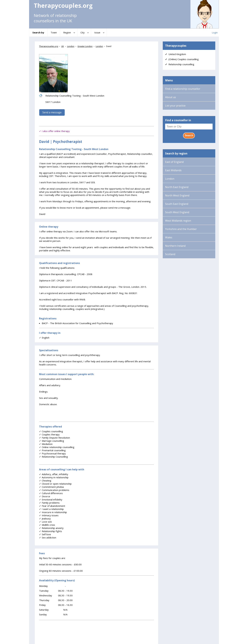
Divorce (45, 496)
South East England (177, 204)
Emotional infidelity (51, 499)
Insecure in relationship (53, 512)
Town (54, 32)
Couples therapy (49, 434)
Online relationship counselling (57, 447)
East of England (174, 162)
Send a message (52, 112)
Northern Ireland (175, 246)
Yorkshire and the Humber (181, 229)
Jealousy (45, 518)
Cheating (45, 481)
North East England (177, 187)
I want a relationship (51, 509)
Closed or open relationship (55, 484)
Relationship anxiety (51, 528)
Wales (169, 237)
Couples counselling (51, 431)
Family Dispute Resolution (54, 438)
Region (67, 32)
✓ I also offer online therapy (54, 131)
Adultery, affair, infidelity (54, 474)
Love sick (45, 522)
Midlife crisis (47, 525)
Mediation (46, 444)
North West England (177, 195)
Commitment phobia (51, 487)
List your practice (175, 106)
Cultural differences (51, 493)
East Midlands (173, 170)
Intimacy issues (49, 515)
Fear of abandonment (52, 506)
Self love (45, 534)
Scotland (170, 254)
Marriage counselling (52, 441)
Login (215, 32)
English (44, 338)
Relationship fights (51, 531)
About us (170, 97)
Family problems (49, 503)
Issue (97, 32)
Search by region (176, 153)
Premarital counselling (52, 450)
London (170, 179)
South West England (177, 212)
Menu (169, 80)
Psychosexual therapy (52, 453)
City (83, 32)
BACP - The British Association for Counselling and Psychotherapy (77, 323)
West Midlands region (178, 221)
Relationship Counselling (53, 457)
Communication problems (54, 490)
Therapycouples (176, 46)
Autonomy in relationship (54, 477)
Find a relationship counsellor (183, 89)
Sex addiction (48, 537)
